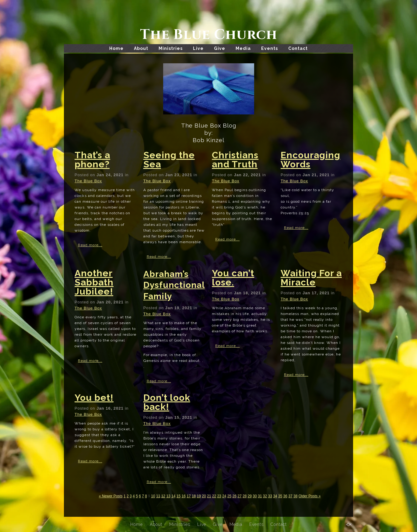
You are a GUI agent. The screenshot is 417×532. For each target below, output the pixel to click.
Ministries (171, 48)
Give (220, 48)
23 (219, 496)
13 (168, 496)
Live (198, 48)
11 (158, 496)
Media (243, 48)
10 (153, 496)
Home (116, 48)
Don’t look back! (167, 402)
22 (214, 496)
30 (255, 496)
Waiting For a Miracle (311, 278)
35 (280, 496)
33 (270, 496)
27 (239, 496)
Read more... (90, 245)
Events (270, 48)
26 (235, 496)
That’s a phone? (92, 160)
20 (204, 496)
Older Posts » (310, 496)
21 (209, 496)
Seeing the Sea (169, 160)
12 (163, 496)
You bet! (94, 398)
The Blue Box (88, 181)
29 (250, 496)
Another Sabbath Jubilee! (94, 282)
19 (199, 496)
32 (265, 496)
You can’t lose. (233, 278)
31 (260, 496)
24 (224, 496)
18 (194, 496)
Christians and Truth (235, 160)
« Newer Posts (111, 496)
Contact (298, 48)
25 (229, 496)
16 (184, 496)
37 (290, 496)
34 (275, 496)
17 (189, 496)
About (141, 48)
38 (295, 496)
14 (173, 496)
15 (179, 496)
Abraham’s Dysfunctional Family (174, 285)
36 (285, 496)
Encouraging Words (310, 160)
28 (245, 496)
